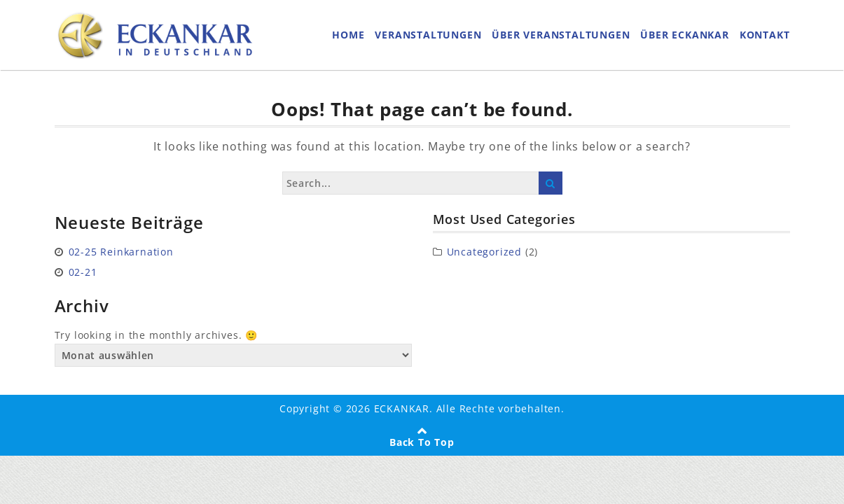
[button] (31, 473)
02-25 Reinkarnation (121, 252)
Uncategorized (484, 252)
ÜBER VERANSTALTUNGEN (561, 35)
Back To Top (422, 442)
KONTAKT (765, 35)
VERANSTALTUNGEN (428, 35)
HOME (348, 35)
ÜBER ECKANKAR (684, 35)
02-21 (83, 272)
